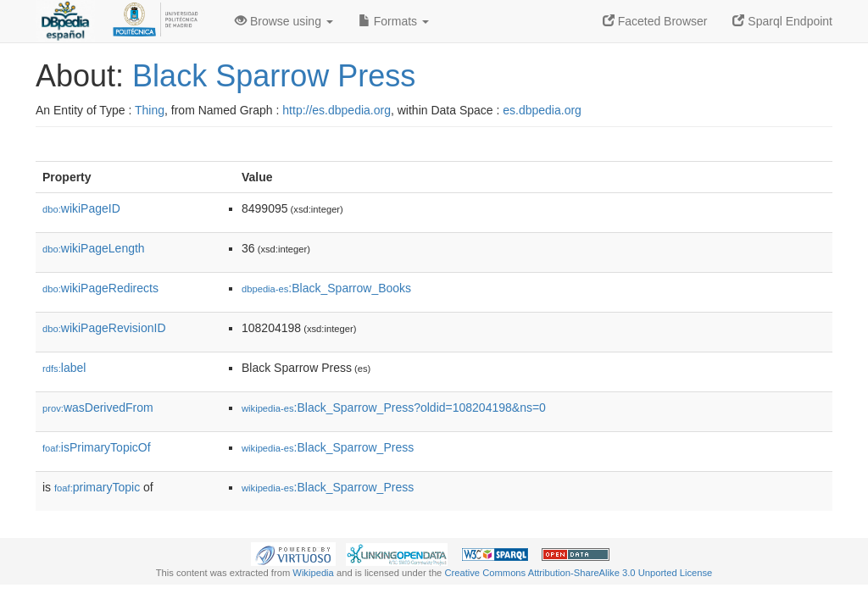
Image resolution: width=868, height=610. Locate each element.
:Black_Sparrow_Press (328, 447)
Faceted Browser (655, 21)
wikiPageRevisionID (104, 328)
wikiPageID (81, 208)
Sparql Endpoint (782, 21)
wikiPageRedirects (100, 288)
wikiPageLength (94, 248)
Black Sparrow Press (274, 76)
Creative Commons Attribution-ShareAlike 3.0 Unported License (578, 573)
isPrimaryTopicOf (97, 447)
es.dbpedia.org (542, 110)
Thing (150, 110)
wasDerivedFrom (98, 408)
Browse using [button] (284, 21)
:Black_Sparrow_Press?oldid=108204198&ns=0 (394, 408)
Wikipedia (313, 573)
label (64, 368)
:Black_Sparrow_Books (326, 288)
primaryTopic (97, 487)
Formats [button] (394, 21)
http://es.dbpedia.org (337, 110)
